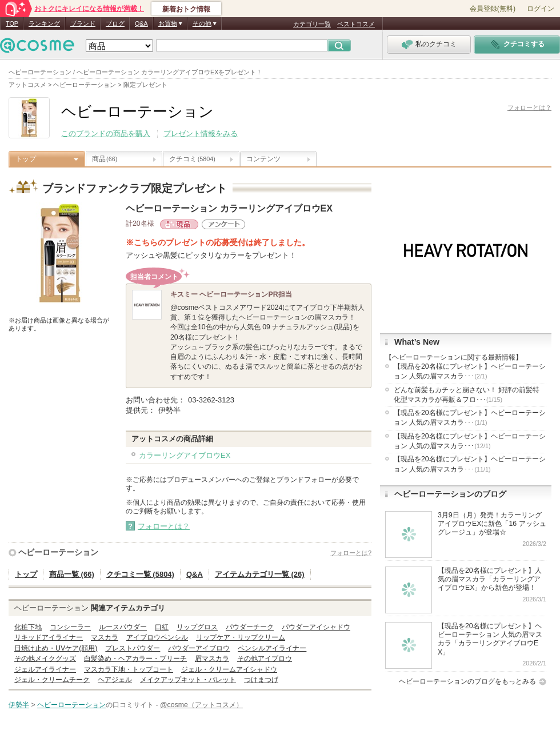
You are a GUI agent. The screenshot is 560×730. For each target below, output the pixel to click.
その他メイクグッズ (45, 659)
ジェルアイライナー (45, 669)
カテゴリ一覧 (312, 24)
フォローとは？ (529, 107)
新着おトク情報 (186, 9)
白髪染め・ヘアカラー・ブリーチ (135, 659)
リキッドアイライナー (49, 637)
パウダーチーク (250, 627)
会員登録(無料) (493, 9)
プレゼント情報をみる (201, 133)
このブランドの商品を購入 (106, 133)
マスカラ (105, 637)
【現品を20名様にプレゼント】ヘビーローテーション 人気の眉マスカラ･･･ (470, 371)
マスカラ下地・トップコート (129, 669)
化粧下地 (28, 627)
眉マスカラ (212, 659)
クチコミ (192, 159)
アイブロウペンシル (157, 637)
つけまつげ (261, 680)
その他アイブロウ (265, 659)
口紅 (162, 627)
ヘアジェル (115, 680)
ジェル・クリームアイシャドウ (229, 669)
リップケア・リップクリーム (241, 637)
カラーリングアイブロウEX (185, 455)
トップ (26, 159)
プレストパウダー (133, 648)
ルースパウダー (123, 627)
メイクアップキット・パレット (188, 680)
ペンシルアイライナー (272, 648)
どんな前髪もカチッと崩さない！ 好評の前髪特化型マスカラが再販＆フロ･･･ (467, 395)
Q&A (141, 23)
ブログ (115, 23)
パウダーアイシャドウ (316, 627)
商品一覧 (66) (72, 574)
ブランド (83, 23)
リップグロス (197, 627)
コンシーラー (70, 627)
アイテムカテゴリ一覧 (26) (260, 574)
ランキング (44, 23)
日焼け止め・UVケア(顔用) (56, 648)
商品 (105, 159)
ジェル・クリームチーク (52, 680)
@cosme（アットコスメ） (201, 705)
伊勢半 (19, 705)
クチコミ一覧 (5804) (140, 574)
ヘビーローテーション (58, 552)
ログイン (541, 9)
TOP (12, 23)
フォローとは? (351, 553)
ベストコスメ (356, 24)
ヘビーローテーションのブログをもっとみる (467, 681)
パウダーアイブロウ (199, 648)
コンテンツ (263, 159)
